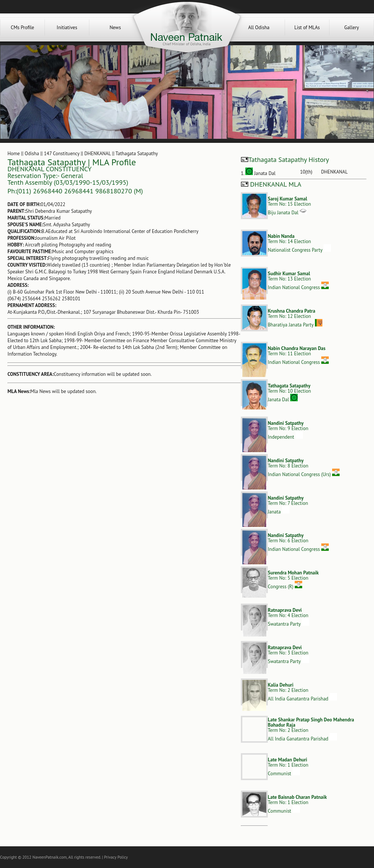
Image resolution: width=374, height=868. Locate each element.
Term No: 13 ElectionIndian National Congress (298, 280)
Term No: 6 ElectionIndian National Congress (298, 542)
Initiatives (67, 27)
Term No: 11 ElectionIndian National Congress (298, 355)
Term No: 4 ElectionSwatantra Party (289, 617)
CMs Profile (22, 27)
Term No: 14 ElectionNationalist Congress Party (299, 243)
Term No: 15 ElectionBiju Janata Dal (289, 206)
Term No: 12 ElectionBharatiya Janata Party (295, 318)
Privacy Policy (116, 857)
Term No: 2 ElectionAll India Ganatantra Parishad (302, 692)
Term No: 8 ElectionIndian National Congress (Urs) (304, 467)
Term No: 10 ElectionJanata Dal (289, 393)
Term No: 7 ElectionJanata (288, 505)
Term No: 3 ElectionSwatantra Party (289, 654)
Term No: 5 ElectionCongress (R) (293, 580)
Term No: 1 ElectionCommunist (288, 767)
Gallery (351, 27)
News (115, 27)
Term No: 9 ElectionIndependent (288, 430)
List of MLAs (307, 27)
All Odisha (259, 27)
